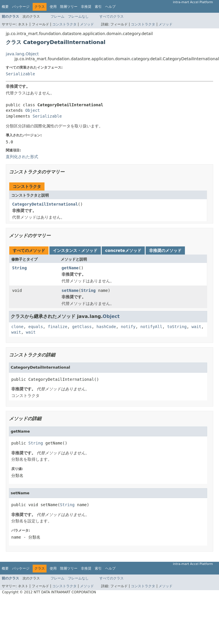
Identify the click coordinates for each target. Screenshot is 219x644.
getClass (82, 327)
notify (128, 327)
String (20, 268)
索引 (98, 7)
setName (70, 290)
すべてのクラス (112, 17)
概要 (5, 7)
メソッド (87, 24)
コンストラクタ (64, 24)
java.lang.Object (22, 54)
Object (33, 110)
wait (196, 327)
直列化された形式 (22, 157)
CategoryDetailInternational (45, 204)
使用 (53, 7)
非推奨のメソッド (165, 250)
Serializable (20, 74)
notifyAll (151, 327)
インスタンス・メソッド (75, 250)
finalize (57, 327)
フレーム (57, 17)
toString (177, 327)
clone (17, 327)
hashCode (106, 327)
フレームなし (78, 17)
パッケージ (21, 7)
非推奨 (86, 7)
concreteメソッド (123, 250)
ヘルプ (110, 7)
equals (36, 327)
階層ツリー (69, 7)
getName (70, 268)
